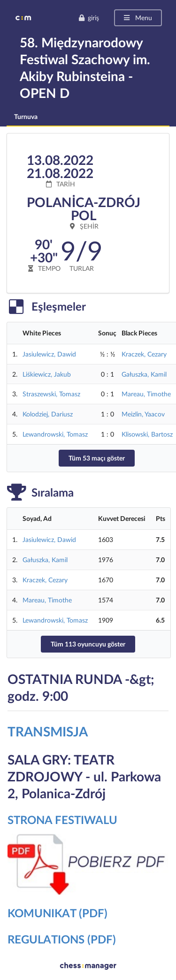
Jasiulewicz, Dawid (49, 354)
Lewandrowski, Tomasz (55, 434)
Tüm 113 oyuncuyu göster (88, 644)
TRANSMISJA (48, 731)
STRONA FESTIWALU (62, 820)
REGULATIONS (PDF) (62, 939)
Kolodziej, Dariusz (48, 414)
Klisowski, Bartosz (147, 434)
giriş (89, 18)
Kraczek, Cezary (144, 354)
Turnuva (26, 116)
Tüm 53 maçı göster (97, 458)
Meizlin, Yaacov (143, 414)
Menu (137, 18)
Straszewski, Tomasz (51, 394)
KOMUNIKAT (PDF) (57, 913)
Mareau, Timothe (146, 394)
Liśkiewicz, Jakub (47, 374)
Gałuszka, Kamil (144, 374)
